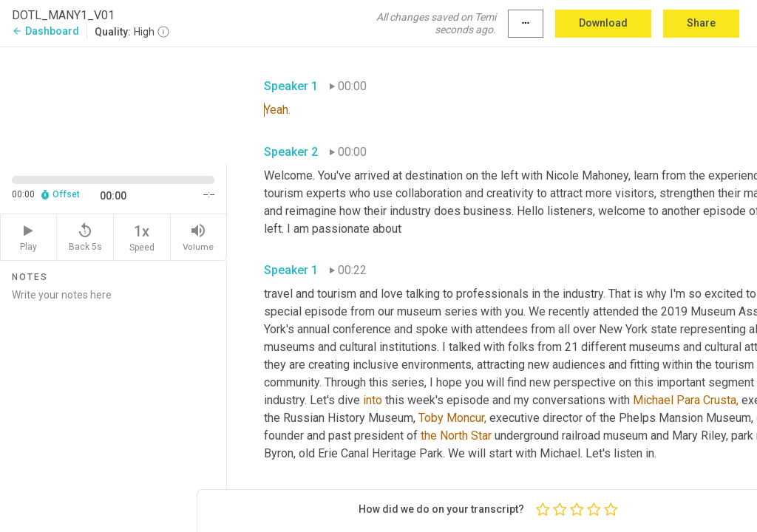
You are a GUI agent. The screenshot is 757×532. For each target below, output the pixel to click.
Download (603, 23)
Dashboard (45, 31)
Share (701, 23)
